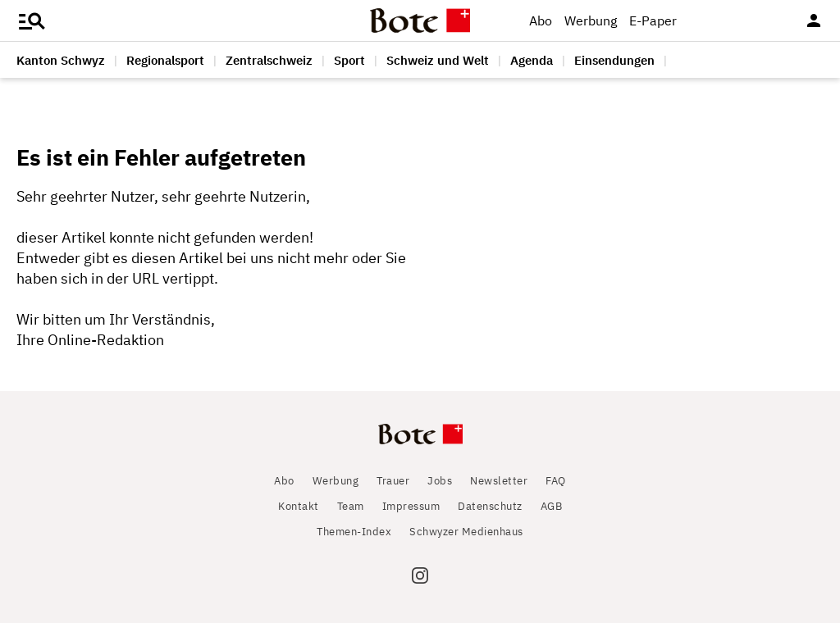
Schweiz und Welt (438, 60)
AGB (552, 506)
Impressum (411, 506)
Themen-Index (354, 532)
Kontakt (299, 506)
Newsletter (499, 481)
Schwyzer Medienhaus (466, 532)
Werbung (591, 20)
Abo (541, 20)
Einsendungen (614, 60)
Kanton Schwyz (61, 60)
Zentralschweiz (269, 60)
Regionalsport (165, 60)
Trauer (393, 481)
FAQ (556, 481)
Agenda (532, 60)
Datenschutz (490, 506)
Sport (349, 60)
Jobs (440, 481)
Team (351, 506)
